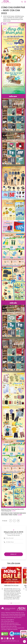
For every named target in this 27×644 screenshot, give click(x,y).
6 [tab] (15, 603)
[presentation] (15, 547)
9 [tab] (20, 603)
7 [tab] (17, 603)
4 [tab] (13, 603)
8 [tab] (18, 603)
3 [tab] (11, 603)
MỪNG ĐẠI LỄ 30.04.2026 (11, 586)
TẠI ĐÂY (14, 511)
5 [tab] (14, 603)
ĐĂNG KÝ (13, 554)
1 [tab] (8, 603)
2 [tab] (10, 603)
